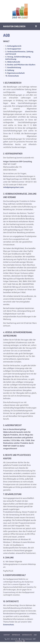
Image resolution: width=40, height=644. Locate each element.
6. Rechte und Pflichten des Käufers (20, 65)
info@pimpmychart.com (13, 187)
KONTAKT (7, 635)
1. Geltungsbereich (13, 46)
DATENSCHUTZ (27, 635)
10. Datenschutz (12, 76)
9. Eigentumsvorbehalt (15, 73)
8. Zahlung (10, 70)
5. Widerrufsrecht (13, 62)
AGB (35, 635)
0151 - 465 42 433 (11, 639)
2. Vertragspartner (13, 49)
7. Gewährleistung (13, 67)
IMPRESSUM (16, 635)
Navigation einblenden (14, 26)
